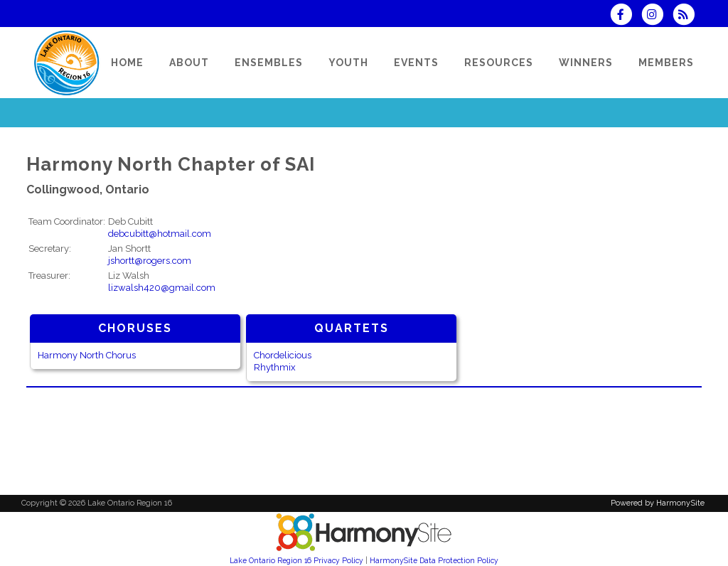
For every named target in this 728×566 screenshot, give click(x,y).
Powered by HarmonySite (658, 503)
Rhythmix (275, 367)
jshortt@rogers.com (150, 261)
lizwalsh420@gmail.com (162, 288)
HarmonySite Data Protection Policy (434, 560)
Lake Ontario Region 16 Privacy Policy (296, 560)
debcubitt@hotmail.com (160, 234)
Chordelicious (283, 355)
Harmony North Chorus (87, 355)
